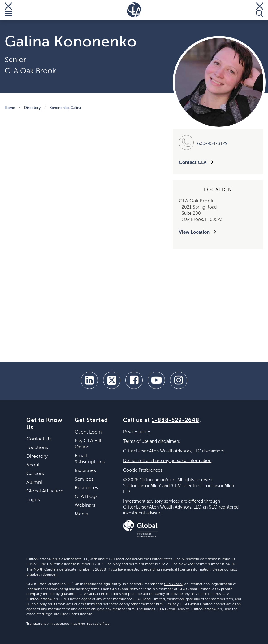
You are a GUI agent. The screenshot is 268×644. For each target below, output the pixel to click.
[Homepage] (134, 10)
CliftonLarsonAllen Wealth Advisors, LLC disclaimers (173, 451)
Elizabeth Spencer (41, 575)
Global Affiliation (45, 491)
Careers (35, 474)
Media (81, 514)
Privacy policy (137, 432)
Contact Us (39, 439)
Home (10, 108)
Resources (86, 488)
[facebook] (134, 380)
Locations (37, 448)
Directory (32, 108)
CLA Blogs (86, 497)
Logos (33, 500)
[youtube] (156, 380)
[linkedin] (89, 380)
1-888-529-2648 (175, 421)
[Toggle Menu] (8, 10)
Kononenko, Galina (65, 108)
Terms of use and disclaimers (151, 442)
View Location (194, 232)
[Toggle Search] (260, 10)
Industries (85, 471)
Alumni (34, 483)
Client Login (88, 432)
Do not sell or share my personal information (167, 461)
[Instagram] (179, 380)
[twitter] (112, 380)
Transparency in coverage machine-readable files (68, 624)
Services (84, 479)
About (33, 465)
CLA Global (173, 584)
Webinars (85, 505)
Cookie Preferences (143, 470)
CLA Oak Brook (30, 71)
